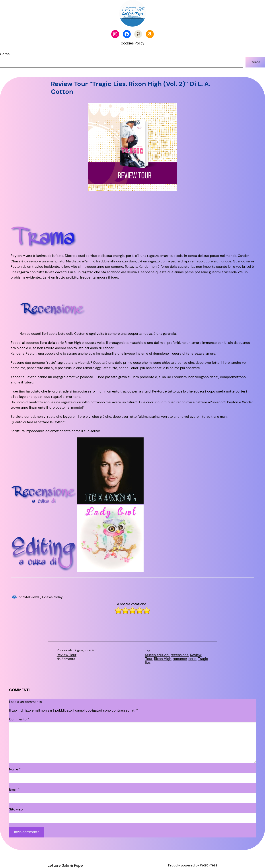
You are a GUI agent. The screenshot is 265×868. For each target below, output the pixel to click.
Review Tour (67, 655)
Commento (19, 719)
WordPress (209, 865)
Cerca (5, 54)
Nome (15, 769)
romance (180, 659)
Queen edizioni (157, 655)
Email (14, 789)
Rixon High (163, 659)
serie (192, 659)
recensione (180, 655)
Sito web (16, 809)
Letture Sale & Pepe (65, 865)
